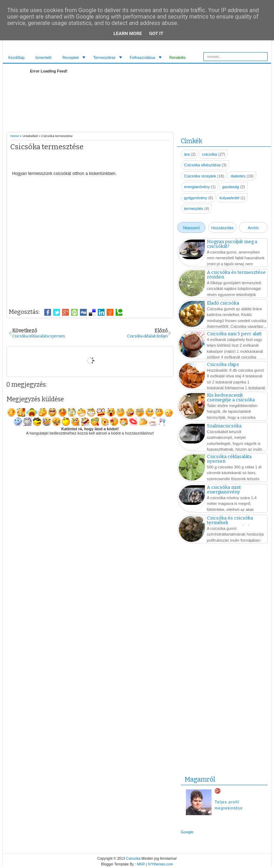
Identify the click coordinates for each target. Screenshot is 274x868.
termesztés (194, 209)
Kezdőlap (16, 57)
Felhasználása (143, 57)
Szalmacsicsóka (224, 426)
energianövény (197, 187)
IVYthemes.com (160, 864)
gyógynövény (196, 198)
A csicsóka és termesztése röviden (236, 275)
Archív (253, 228)
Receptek (71, 57)
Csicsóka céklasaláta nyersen (229, 459)
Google (187, 832)
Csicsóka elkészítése (202, 165)
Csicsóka (133, 859)
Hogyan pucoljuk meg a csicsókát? (232, 244)
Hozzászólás (222, 228)
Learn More (128, 33)
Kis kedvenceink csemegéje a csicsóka (231, 397)
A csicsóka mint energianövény (224, 490)
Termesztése (104, 57)
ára (187, 154)
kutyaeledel (229, 198)
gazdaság (231, 187)
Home (15, 136)
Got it (156, 33)
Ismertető (44, 57)
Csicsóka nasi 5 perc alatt (234, 334)
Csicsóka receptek (200, 176)
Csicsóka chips (223, 364)
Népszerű (191, 228)
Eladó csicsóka (223, 303)
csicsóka (209, 154)
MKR (141, 864)
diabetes (238, 176)
